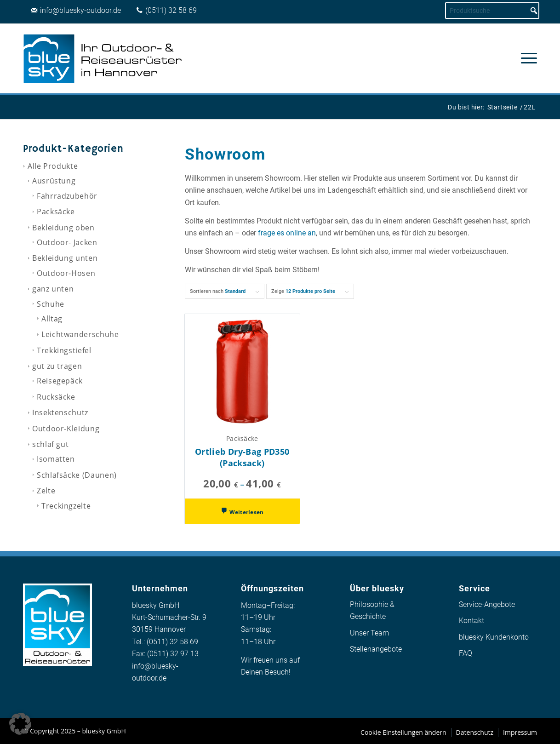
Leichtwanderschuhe (80, 334)
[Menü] (526, 58)
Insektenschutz (60, 412)
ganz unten (53, 289)
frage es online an (287, 233)
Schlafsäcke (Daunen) (77, 475)
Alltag (52, 319)
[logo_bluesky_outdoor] (103, 58)
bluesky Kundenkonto (494, 637)
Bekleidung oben (63, 228)
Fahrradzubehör (67, 196)
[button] (20, 724)
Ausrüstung (54, 181)
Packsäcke (56, 212)
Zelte (46, 491)
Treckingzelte (66, 506)
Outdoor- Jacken (67, 242)
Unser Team (369, 633)
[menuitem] (526, 58)
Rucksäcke (56, 397)
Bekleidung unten (65, 258)
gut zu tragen (57, 366)
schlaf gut (50, 444)
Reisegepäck (60, 381)
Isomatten (56, 459)
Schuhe (51, 304)
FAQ (466, 653)
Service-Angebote (487, 604)
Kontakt (471, 621)
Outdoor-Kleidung (66, 429)
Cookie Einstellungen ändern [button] (403, 732)
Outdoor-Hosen (66, 273)
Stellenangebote (376, 649)
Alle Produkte (53, 166)
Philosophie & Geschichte (372, 610)
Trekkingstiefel (64, 350)
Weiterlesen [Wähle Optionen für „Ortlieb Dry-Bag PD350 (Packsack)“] (246, 512)
